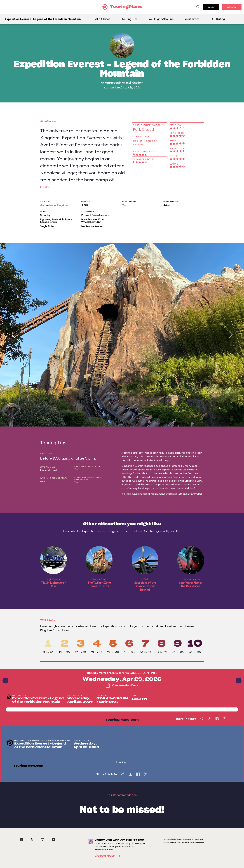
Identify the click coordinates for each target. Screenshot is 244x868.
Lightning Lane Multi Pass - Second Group (56, 221)
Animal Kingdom (133, 83)
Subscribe (232, 7)
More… (45, 187)
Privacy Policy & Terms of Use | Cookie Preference (184, 843)
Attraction (112, 83)
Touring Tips (130, 19)
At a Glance (103, 19)
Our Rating (218, 19)
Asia (43, 205)
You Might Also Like (161, 19)
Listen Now (108, 856)
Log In (211, 7)
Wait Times (192, 19)
